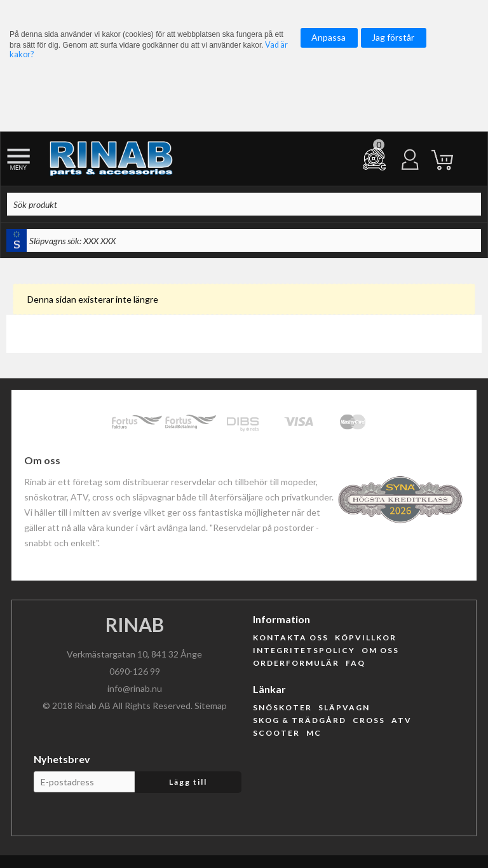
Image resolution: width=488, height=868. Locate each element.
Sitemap (211, 706)
